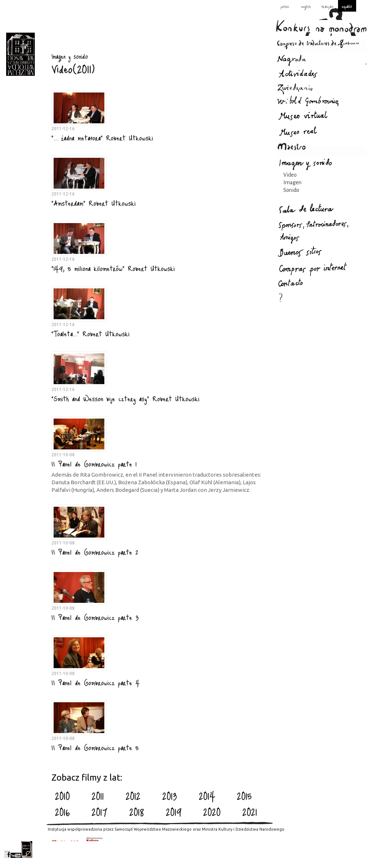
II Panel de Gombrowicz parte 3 (95, 617)
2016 (62, 812)
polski (285, 6)
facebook (7, 850)
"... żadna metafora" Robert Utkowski (102, 137)
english (306, 6)
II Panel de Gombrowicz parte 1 (94, 464)
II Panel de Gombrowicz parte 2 (95, 552)
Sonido (291, 190)
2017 (100, 812)
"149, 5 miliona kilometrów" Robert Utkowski (113, 268)
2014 (207, 796)
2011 (98, 796)
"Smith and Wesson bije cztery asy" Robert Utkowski (126, 398)
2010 (62, 796)
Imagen (292, 182)
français (327, 6)
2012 (133, 796)
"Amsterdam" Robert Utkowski (94, 203)
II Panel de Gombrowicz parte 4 (96, 682)
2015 (244, 796)
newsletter (27, 850)
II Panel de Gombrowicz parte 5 (95, 747)
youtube (16, 850)
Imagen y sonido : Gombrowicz (20, 54)
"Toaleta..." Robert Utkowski (91, 333)
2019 (174, 812)
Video (290, 175)
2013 (170, 796)
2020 (212, 812)
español (347, 6)
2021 (250, 812)
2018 (137, 812)
